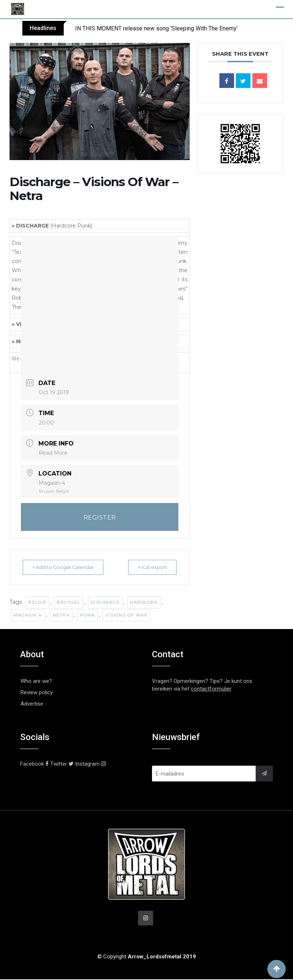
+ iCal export (149, 567)
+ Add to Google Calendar (66, 567)
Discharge (105, 602)
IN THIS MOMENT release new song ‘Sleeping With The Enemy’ (156, 28)
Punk (88, 615)
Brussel (68, 602)
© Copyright (147, 957)
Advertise (32, 704)
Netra (61, 615)
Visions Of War (127, 615)
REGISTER (100, 517)
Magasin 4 (28, 615)
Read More (53, 453)
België (37, 602)
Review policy (37, 692)
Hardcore (144, 602)
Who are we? (36, 681)
